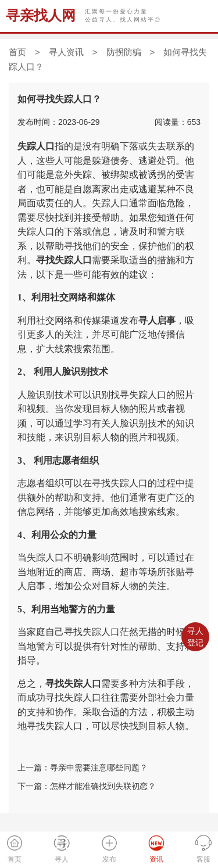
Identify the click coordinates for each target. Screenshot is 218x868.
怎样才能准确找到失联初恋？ (103, 786)
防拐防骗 (124, 52)
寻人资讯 (66, 52)
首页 (17, 52)
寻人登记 (195, 637)
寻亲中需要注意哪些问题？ (99, 767)
